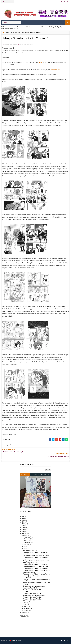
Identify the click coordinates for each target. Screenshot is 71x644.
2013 (24, 524)
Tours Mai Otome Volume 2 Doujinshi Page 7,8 (37, 565)
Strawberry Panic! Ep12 (30, 563)
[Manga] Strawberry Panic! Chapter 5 (34, 595)
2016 (24, 518)
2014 (24, 522)
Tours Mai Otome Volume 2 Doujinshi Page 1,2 (37, 574)
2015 (24, 520)
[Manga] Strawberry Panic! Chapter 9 (34, 586)
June (25, 548)
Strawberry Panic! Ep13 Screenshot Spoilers (36, 556)
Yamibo (40, 63)
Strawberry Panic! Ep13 (30, 550)
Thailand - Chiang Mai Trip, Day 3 (33, 597)
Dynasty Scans (55, 70)
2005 (24, 612)
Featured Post (25, 475)
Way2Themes (17, 641)
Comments (46, 474)
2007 (24, 533)
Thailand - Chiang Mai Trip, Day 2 (33, 599)
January (26, 610)
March (26, 607)
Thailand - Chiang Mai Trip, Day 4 (33, 593)
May (25, 603)
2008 (24, 532)
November (27, 539)
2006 (24, 535)
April (25, 605)
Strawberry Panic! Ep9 (30, 601)
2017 (24, 516)
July (25, 547)
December (27, 537)
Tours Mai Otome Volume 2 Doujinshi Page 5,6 (37, 568)
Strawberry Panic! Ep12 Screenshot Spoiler (36, 567)
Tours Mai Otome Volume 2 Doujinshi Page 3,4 (37, 570)
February (26, 608)
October (26, 541)
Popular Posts (35, 475)
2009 (24, 530)
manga (8, 32)
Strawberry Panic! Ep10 (30, 588)
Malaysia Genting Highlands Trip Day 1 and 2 (36, 561)
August (26, 545)
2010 (24, 528)
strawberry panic (16, 32)
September (27, 543)
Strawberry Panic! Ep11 (30, 572)
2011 (24, 526)
